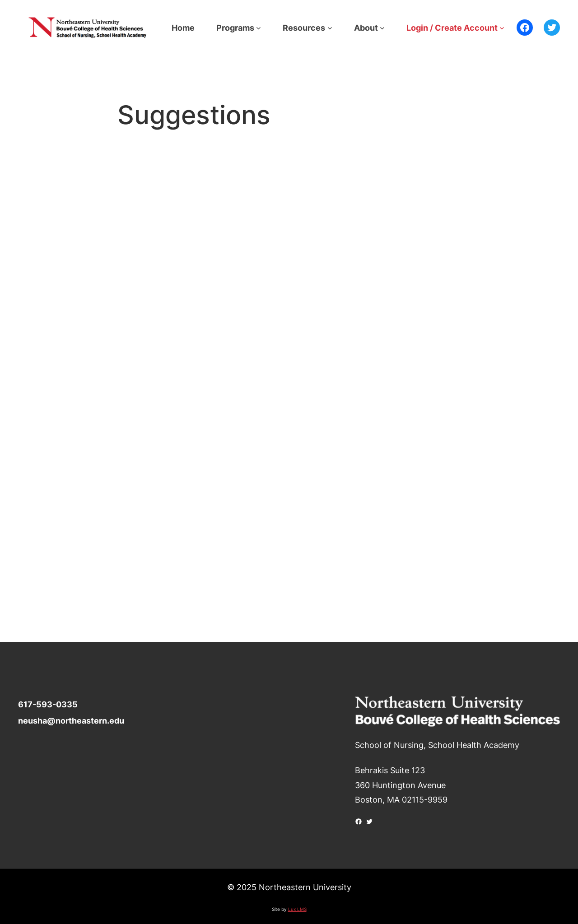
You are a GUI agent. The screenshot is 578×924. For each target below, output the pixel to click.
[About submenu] (382, 28)
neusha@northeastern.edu (71, 720)
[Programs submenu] (259, 28)
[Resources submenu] (330, 28)
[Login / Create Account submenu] (502, 28)
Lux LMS (297, 909)
